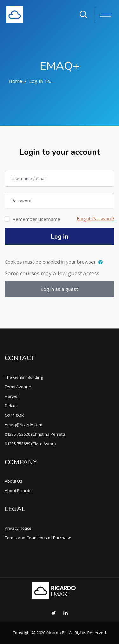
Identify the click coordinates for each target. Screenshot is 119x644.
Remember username (36, 219)
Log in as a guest (60, 289)
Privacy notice (18, 528)
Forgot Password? (96, 219)
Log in (60, 237)
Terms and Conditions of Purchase (38, 538)
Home (15, 81)
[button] (102, 262)
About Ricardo (18, 491)
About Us (13, 481)
